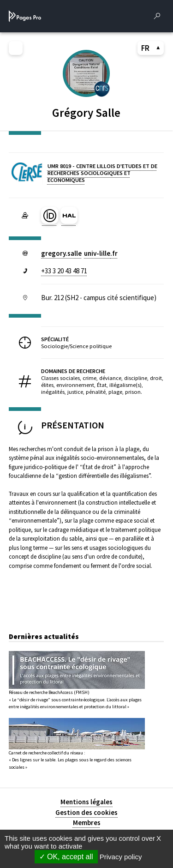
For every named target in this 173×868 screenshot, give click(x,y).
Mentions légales (86, 802)
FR (151, 48)
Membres (87, 823)
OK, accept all (66, 857)
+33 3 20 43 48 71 (64, 271)
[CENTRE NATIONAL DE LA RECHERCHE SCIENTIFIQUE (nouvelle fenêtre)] (102, 88)
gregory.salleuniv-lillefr (79, 253)
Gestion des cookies (86, 812)
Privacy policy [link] (121, 857)
